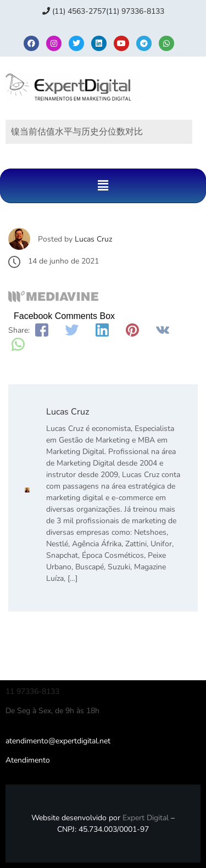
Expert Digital (146, 818)
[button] (103, 186)
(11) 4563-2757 (74, 11)
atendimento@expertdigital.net (58, 741)
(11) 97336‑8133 (135, 11)
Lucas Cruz (93, 239)
